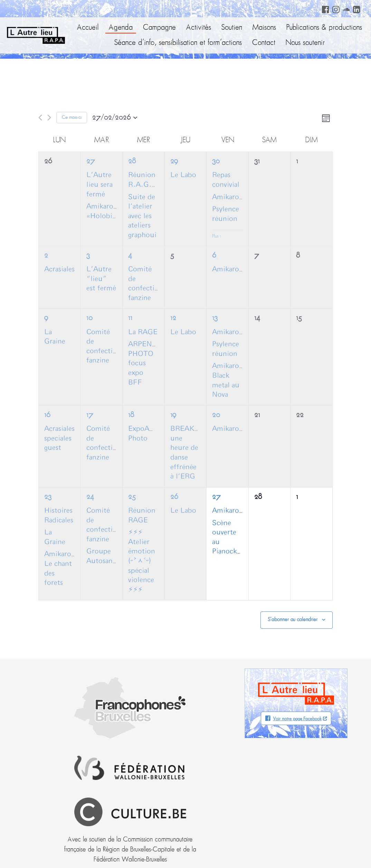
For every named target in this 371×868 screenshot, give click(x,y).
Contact (264, 43)
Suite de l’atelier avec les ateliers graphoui (142, 216)
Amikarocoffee (236, 332)
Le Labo (183, 175)
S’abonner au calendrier (293, 620)
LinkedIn (355, 8)
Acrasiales (59, 269)
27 (91, 161)
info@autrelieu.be (46, 798)
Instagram (335, 8)
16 (47, 415)
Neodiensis (327, 849)
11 (130, 318)
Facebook (324, 8)
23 (48, 497)
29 (174, 161)
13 (215, 318)
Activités (199, 28)
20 (216, 415)
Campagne (159, 28)
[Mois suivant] (49, 118)
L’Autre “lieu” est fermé (101, 279)
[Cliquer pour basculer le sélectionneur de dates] (115, 118)
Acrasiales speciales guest (59, 438)
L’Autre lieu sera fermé (99, 185)
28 (132, 161)
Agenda (121, 28)
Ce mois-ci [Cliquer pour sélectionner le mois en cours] (72, 118)
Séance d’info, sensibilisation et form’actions (178, 43)
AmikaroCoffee (236, 197)
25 (132, 497)
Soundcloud (345, 8)
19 (173, 415)
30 (216, 161)
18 (131, 415)
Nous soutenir (305, 43)
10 (89, 318)
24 (90, 497)
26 (174, 497)
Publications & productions (324, 28)
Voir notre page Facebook (297, 719)
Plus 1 (217, 236)
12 (173, 318)
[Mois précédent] (40, 118)
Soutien (232, 28)
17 (90, 415)
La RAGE (143, 332)
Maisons (264, 28)
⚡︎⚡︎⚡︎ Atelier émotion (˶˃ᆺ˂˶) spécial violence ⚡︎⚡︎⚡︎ (142, 561)
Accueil (88, 28)
